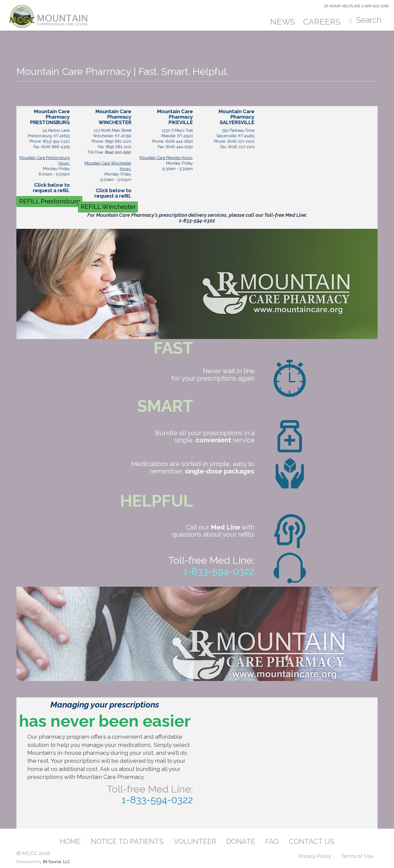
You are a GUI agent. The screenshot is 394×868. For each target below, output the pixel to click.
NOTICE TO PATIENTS (127, 841)
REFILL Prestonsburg (50, 201)
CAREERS (322, 22)
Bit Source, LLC (57, 862)
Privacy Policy (315, 856)
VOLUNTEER (195, 841)
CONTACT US (312, 841)
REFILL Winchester (108, 207)
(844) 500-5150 (118, 152)
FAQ (272, 841)
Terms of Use (357, 856)
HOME (70, 841)
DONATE (241, 841)
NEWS (283, 22)
